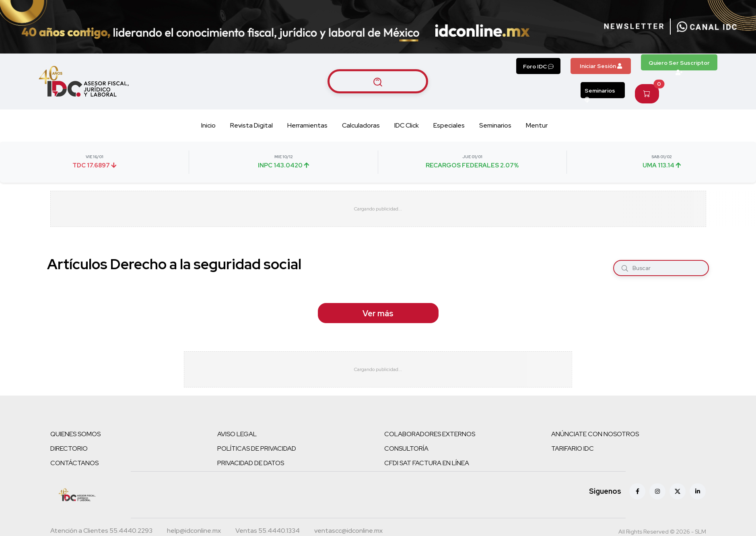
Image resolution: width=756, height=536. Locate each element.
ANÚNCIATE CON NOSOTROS (595, 434)
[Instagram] (657, 491)
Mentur (537, 125)
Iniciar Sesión (601, 66)
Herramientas (307, 125)
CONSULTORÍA (406, 448)
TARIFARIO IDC (573, 448)
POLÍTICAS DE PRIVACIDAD (257, 448)
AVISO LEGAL (237, 434)
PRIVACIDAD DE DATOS (251, 463)
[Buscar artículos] (378, 81)
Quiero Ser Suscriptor (679, 65)
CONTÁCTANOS (74, 463)
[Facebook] (637, 491)
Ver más (378, 313)
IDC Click (407, 125)
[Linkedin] (698, 491)
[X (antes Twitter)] (678, 491)
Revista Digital (251, 125)
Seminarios (600, 93)
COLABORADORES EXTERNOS (430, 434)
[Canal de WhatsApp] (707, 27)
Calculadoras (361, 125)
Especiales (449, 125)
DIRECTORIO (69, 448)
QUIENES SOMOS (75, 434)
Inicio (208, 125)
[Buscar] (625, 268)
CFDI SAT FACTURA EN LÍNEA (427, 463)
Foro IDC (538, 66)
